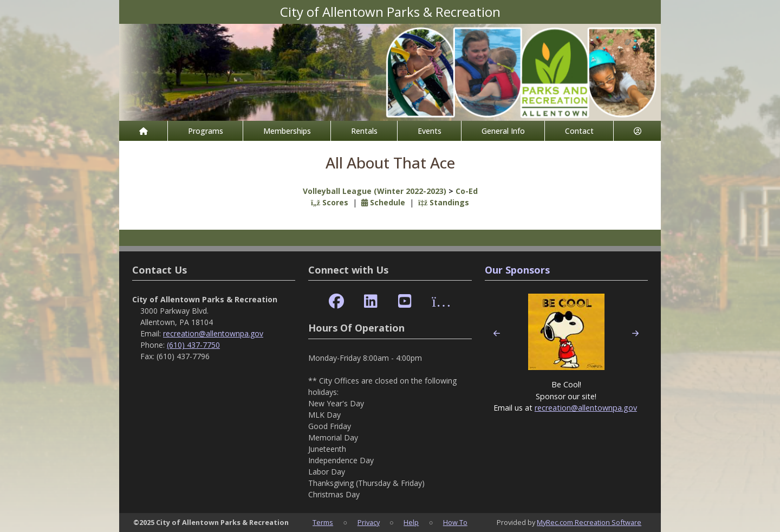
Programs (206, 131)
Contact (579, 131)
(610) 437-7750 (193, 345)
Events (430, 131)
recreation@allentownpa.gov (213, 333)
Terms (323, 522)
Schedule (383, 202)
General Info (503, 131)
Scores (330, 202)
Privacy (369, 522)
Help (411, 522)
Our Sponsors (517, 270)
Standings (444, 202)
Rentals (364, 131)
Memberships (287, 131)
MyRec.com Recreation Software (589, 522)
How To (455, 522)
